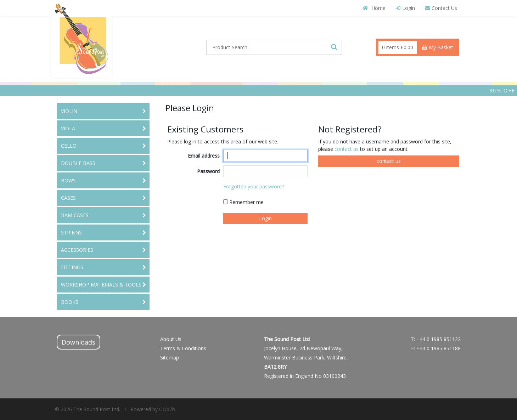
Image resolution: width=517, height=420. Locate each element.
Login (405, 8)
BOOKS (70, 302)
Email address (204, 156)
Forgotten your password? (254, 186)
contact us (347, 149)
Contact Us (441, 8)
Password (208, 171)
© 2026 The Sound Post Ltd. (88, 409)
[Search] (334, 47)
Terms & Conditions (183, 348)
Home (374, 8)
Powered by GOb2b (152, 409)
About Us (171, 339)
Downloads (78, 342)
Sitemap (170, 357)
